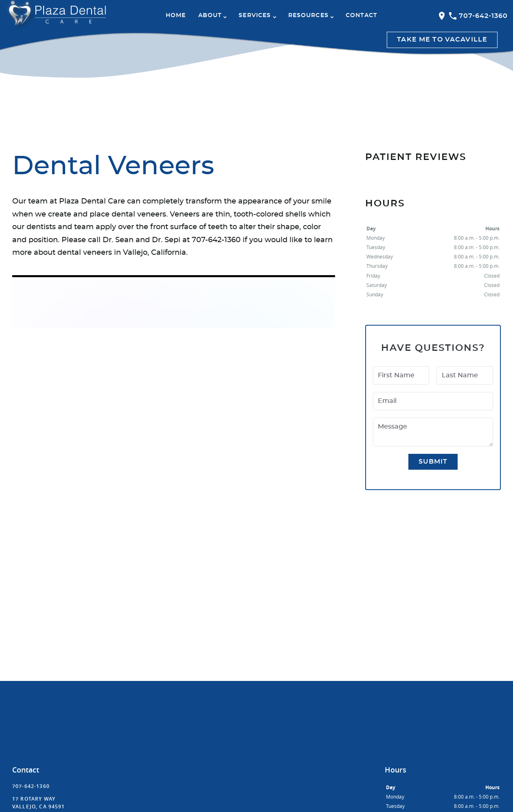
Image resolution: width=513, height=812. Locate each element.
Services (255, 15)
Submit (433, 462)
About (210, 15)
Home (176, 15)
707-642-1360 (478, 16)
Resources (308, 15)
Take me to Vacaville (442, 39)
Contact (361, 15)
